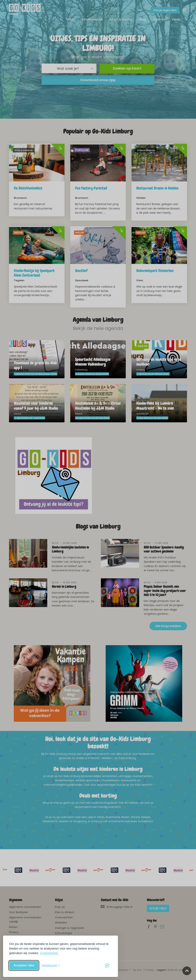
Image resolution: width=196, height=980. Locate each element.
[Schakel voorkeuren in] (51, 965)
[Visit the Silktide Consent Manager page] (107, 965)
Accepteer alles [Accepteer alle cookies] (24, 965)
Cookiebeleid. (49, 953)
